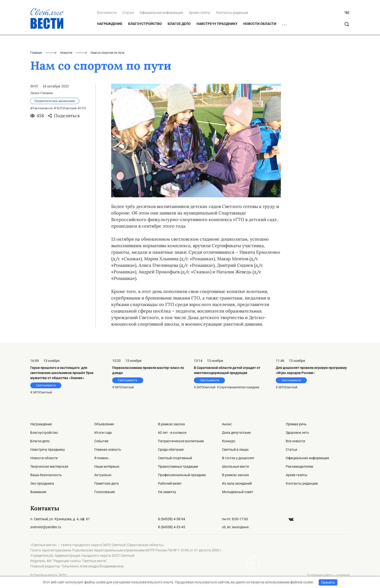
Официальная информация (161, 13)
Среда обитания (171, 450)
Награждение (110, 24)
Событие (101, 441)
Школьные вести (235, 466)
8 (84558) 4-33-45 (172, 527)
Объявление (104, 424)
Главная (36, 53)
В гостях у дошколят (238, 458)
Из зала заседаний (237, 483)
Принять (328, 582)
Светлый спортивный (175, 458)
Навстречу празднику (217, 24)
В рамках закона (171, 424)
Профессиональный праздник (182, 475)
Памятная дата (107, 483)
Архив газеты (200, 13)
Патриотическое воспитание (181, 441)
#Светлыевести (42, 108)
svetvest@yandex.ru (46, 527)
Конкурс (229, 441)
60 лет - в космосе (172, 433)
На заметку (167, 492)
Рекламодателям (299, 466)
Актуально (103, 475)
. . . (285, 24)
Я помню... (103, 458)
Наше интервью (107, 466)
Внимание (38, 492)
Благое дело (179, 24)
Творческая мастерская (49, 466)
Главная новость (108, 450)
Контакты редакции (232, 13)
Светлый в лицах (235, 450)
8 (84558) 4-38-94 (172, 519)
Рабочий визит (170, 483)
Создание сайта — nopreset (328, 575)
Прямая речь (296, 424)
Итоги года (103, 433)
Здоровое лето (297, 433)
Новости (66, 53)
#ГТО (82, 108)
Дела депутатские (236, 433)
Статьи (128, 13)
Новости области (260, 24)
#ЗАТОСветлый (65, 108)
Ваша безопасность (46, 475)
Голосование (105, 492)
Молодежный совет (238, 492)
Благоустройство (145, 24)
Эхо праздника (42, 483)
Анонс (227, 424)
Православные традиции (178, 466)
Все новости (295, 441)
